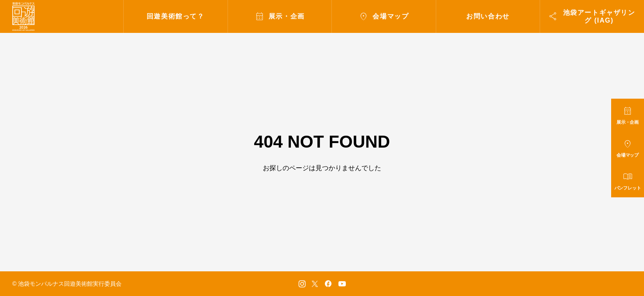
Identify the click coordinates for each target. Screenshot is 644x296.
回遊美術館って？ (176, 16)
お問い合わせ (488, 16)
